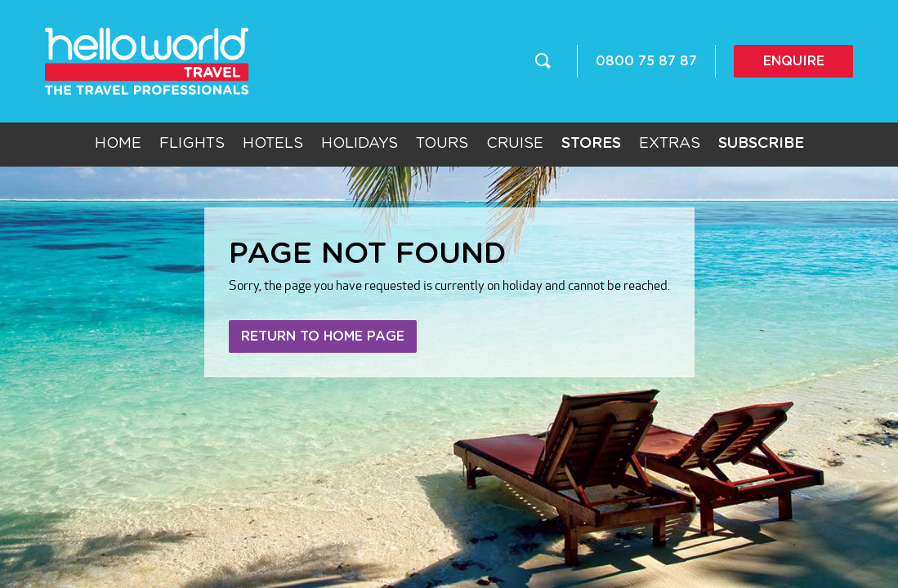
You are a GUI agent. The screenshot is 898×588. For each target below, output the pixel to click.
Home (118, 144)
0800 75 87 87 (646, 61)
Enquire (794, 61)
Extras (670, 144)
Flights (192, 144)
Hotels (273, 144)
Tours (442, 144)
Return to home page (323, 336)
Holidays (360, 144)
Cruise (515, 144)
